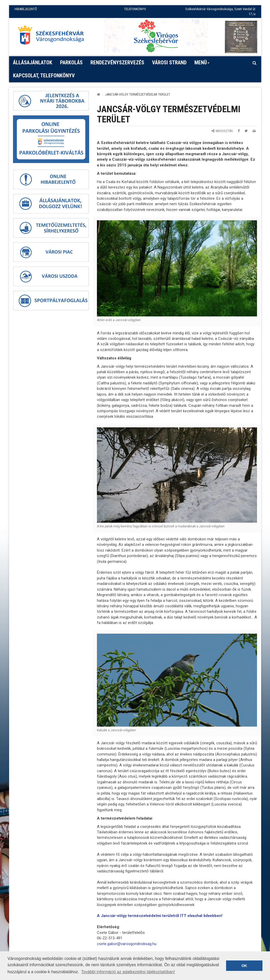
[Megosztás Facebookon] (239, 131)
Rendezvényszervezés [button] (117, 63)
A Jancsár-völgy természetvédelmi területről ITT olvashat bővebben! (160, 916)
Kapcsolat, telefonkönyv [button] (44, 76)
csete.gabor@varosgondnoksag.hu (127, 944)
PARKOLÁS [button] (71, 63)
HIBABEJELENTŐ (26, 9)
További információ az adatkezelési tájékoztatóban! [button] (128, 972)
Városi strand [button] (169, 63)
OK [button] (244, 966)
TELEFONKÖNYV (135, 9)
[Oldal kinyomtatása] (254, 131)
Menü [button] (202, 64)
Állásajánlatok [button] (33, 63)
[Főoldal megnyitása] (53, 36)
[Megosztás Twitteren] (246, 131)
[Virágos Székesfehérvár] (156, 36)
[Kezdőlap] (98, 94)
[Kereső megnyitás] (255, 63)
